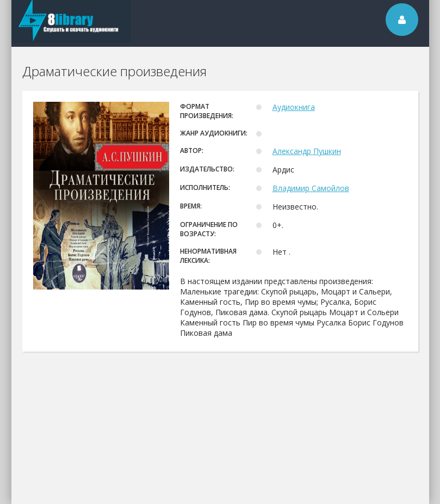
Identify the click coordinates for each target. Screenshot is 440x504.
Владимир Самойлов (311, 188)
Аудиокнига (294, 107)
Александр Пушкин (307, 151)
